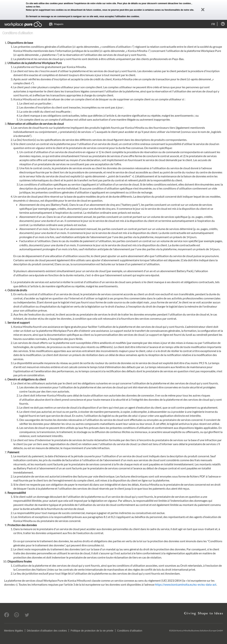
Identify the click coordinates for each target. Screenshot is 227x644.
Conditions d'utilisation (130, 631)
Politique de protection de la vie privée (92, 631)
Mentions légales (14, 631)
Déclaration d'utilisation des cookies (47, 631)
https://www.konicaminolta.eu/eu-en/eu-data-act (186, 584)
